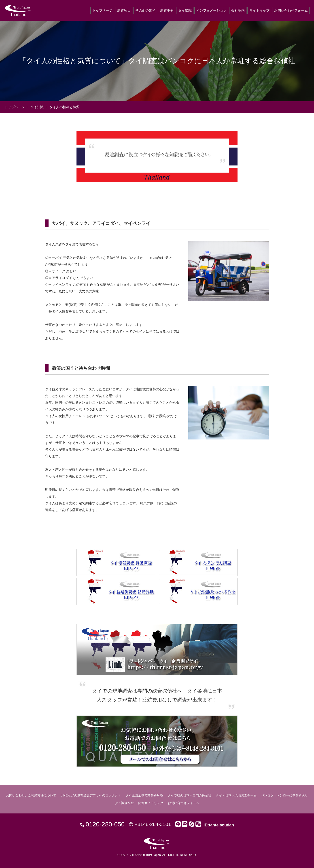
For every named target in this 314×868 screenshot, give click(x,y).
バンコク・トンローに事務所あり (284, 795)
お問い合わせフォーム (291, 10)
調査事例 (167, 10)
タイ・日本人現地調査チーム (236, 795)
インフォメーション (211, 10)
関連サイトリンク (151, 803)
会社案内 (238, 10)
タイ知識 (185, 10)
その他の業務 (145, 10)
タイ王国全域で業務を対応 (144, 795)
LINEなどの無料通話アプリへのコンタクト (91, 795)
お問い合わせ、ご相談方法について (31, 795)
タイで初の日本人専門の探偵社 (189, 795)
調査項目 (124, 10)
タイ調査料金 (124, 803)
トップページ (102, 10)
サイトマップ (259, 10)
